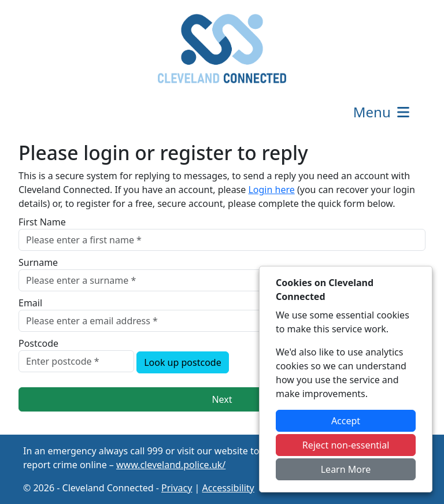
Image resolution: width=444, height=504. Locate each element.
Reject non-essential (346, 445)
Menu (382, 112)
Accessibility (228, 488)
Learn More (346, 469)
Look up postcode (183, 362)
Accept (346, 421)
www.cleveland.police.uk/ (171, 465)
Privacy (177, 488)
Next (222, 399)
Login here (271, 190)
